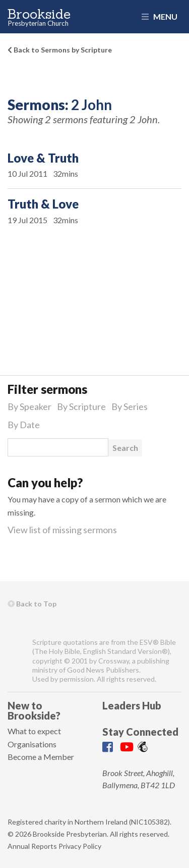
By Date (24, 425)
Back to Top (32, 604)
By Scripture (81, 406)
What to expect (34, 731)
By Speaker (29, 406)
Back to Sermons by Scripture (60, 50)
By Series (130, 406)
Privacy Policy (80, 846)
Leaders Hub (132, 705)
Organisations (32, 744)
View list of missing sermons (62, 530)
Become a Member (41, 757)
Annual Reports (32, 846)
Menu (160, 16)
